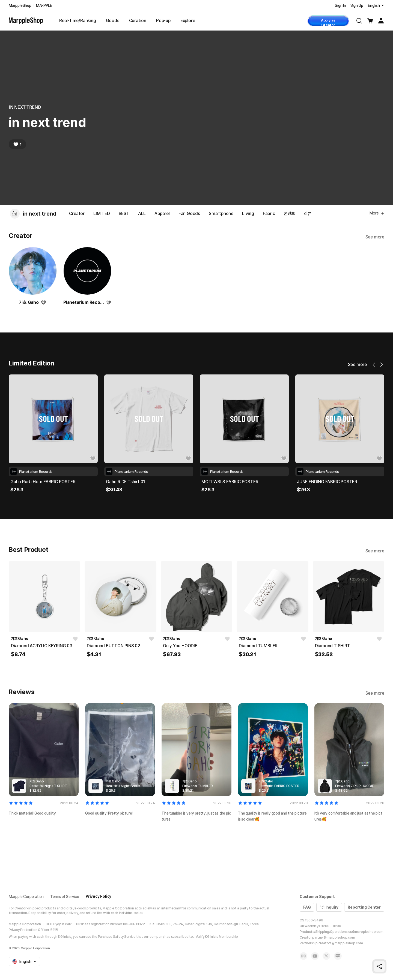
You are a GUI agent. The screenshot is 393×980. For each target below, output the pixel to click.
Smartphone (221, 214)
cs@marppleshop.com (366, 932)
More (377, 213)
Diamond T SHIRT (333, 646)
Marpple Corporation (26, 897)
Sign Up (357, 5)
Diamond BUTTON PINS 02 (114, 646)
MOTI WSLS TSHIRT (30, 482)
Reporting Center (364, 907)
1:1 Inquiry (329, 907)
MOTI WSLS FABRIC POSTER (325, 482)
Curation (138, 21)
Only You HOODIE (180, 646)
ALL (142, 214)
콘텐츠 (289, 214)
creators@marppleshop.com (341, 943)
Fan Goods (189, 214)
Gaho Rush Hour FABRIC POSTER (138, 482)
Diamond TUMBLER (258, 646)
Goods (113, 21)
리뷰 (308, 214)
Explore (188, 21)
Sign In (340, 5)
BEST (124, 214)
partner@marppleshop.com (334, 937)
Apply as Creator (328, 22)
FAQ (307, 907)
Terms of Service (65, 897)
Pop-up (163, 21)
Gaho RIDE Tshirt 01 (221, 482)
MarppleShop (20, 5)
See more (375, 237)
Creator (77, 214)
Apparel (162, 214)
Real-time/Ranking (78, 21)
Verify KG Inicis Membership (217, 937)
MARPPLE (44, 5)
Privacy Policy (99, 896)
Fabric (269, 214)
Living (248, 214)
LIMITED (102, 214)
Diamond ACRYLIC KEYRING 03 (42, 646)
